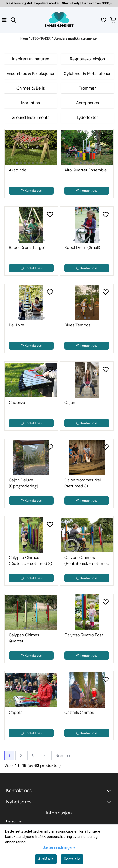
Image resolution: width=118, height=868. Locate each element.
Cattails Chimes (79, 712)
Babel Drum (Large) (27, 247)
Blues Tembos (77, 325)
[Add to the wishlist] (50, 137)
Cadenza (17, 402)
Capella (16, 712)
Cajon (70, 402)
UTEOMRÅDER (41, 38)
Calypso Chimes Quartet (24, 638)
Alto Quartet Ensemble (86, 170)
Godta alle (72, 859)
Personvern (15, 821)
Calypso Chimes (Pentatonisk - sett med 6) (87, 561)
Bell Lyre (16, 325)
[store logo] (59, 20)
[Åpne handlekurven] (113, 20)
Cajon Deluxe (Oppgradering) (23, 483)
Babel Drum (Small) (82, 247)
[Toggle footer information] (110, 791)
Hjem (24, 38)
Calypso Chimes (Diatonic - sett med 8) (30, 560)
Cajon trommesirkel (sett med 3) (83, 483)
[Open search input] (13, 20)
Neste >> (63, 756)
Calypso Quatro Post (84, 635)
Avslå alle (46, 859)
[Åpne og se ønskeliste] (104, 20)
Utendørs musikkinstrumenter (76, 38)
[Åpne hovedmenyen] (4, 20)
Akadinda (18, 170)
